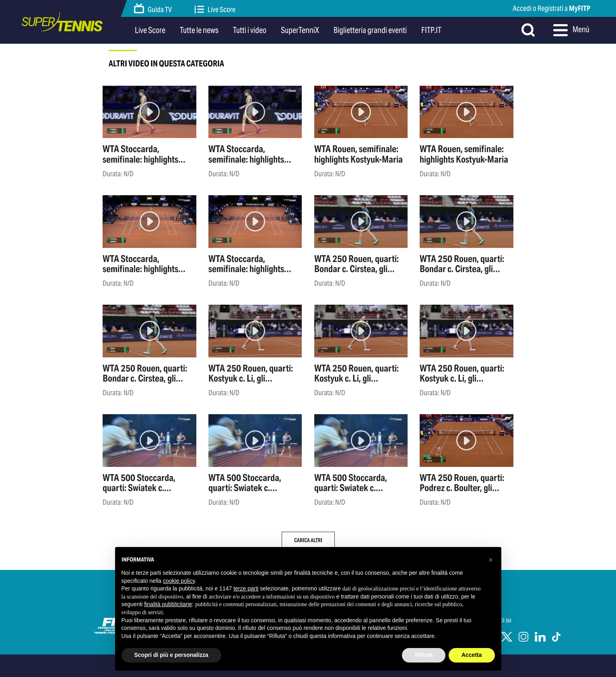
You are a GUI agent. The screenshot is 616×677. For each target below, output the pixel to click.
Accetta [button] (472, 655)
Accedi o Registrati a (551, 8)
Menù (571, 30)
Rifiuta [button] (424, 655)
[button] (491, 560)
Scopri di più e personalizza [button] (171, 655)
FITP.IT (431, 30)
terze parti (246, 588)
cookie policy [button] (179, 581)
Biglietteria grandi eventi (370, 30)
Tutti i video (250, 30)
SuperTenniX (300, 30)
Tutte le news (199, 30)
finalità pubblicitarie (168, 604)
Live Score (215, 9)
